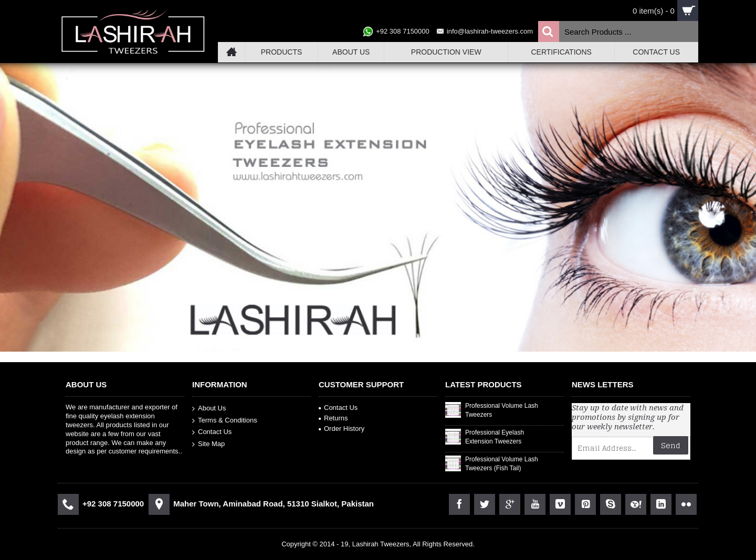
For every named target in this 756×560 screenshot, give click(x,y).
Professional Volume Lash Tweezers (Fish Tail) (502, 464)
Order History (342, 429)
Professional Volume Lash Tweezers (502, 410)
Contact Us (212, 432)
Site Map (208, 444)
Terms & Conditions (225, 420)
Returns (333, 418)
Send (671, 445)
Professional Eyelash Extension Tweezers (495, 437)
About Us (209, 409)
